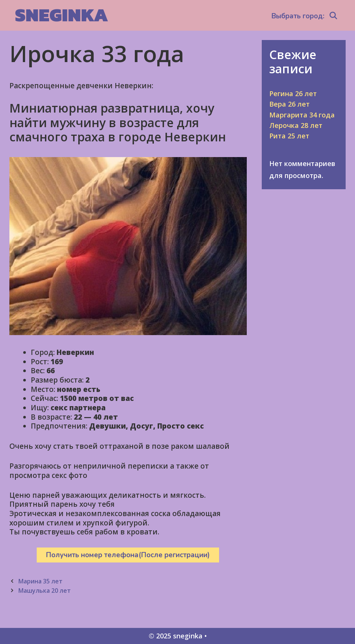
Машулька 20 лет (44, 591)
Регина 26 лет (293, 93)
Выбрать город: (298, 16)
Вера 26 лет (289, 104)
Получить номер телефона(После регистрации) (128, 555)
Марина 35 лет (40, 581)
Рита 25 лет (289, 136)
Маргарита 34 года (302, 115)
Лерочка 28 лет (296, 125)
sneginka (62, 15)
